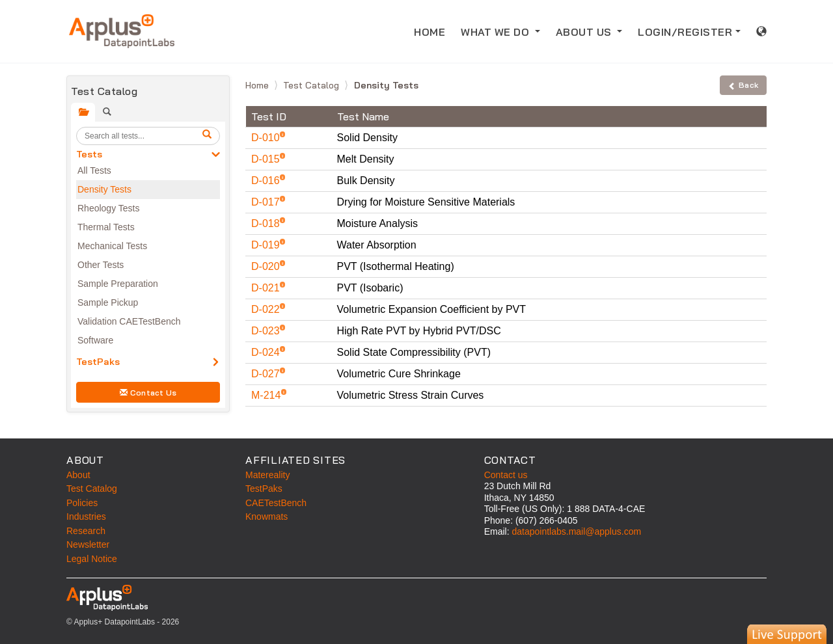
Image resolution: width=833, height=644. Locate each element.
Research (86, 531)
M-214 (267, 395)
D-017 (267, 202)
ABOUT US (585, 32)
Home (258, 85)
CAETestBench (276, 503)
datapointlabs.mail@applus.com (576, 531)
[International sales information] (762, 31)
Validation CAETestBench (129, 321)
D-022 (267, 309)
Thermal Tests (106, 227)
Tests (89, 154)
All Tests (94, 170)
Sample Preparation (118, 284)
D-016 (267, 181)
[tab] (83, 112)
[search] (209, 136)
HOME (430, 32)
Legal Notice (92, 559)
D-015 (267, 159)
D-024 (267, 352)
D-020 (267, 266)
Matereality (267, 475)
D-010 (267, 138)
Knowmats (266, 517)
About (78, 475)
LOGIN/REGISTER (685, 32)
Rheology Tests (108, 208)
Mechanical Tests (112, 246)
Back (743, 85)
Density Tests (104, 189)
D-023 (267, 331)
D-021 (267, 288)
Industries (86, 517)
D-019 (267, 245)
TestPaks (98, 362)
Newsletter (88, 544)
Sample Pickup (108, 302)
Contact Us (148, 393)
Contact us (506, 475)
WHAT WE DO (497, 32)
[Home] (122, 31)
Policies (82, 503)
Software (95, 340)
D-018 (267, 223)
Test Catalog (312, 85)
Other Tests (101, 265)
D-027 (267, 374)
